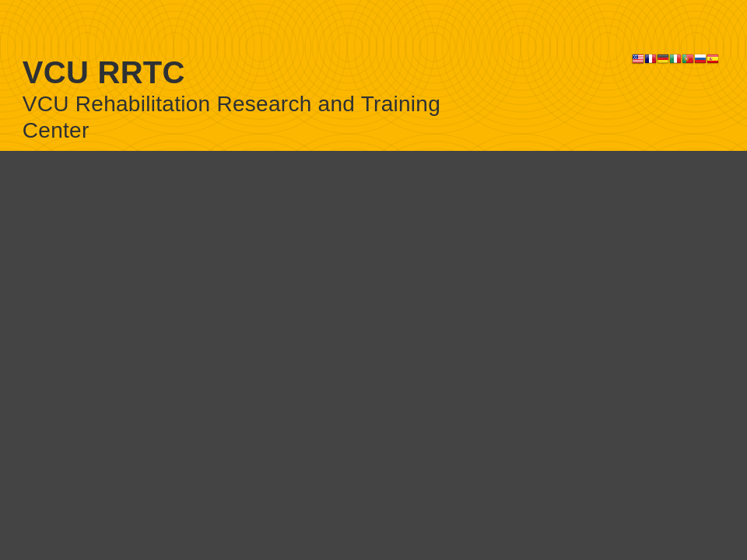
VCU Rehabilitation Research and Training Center (231, 117)
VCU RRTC (104, 72)
